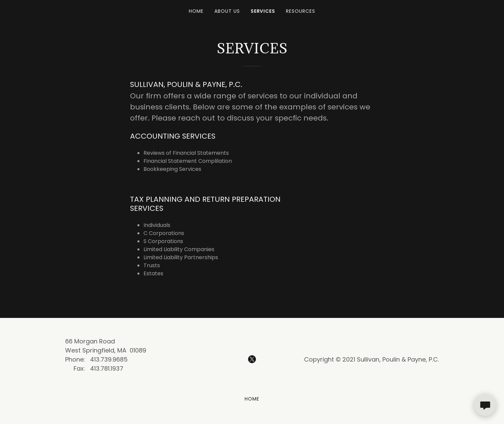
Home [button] (252, 399)
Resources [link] (301, 11)
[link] (252, 359)
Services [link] (263, 11)
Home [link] (196, 11)
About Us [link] (227, 11)
